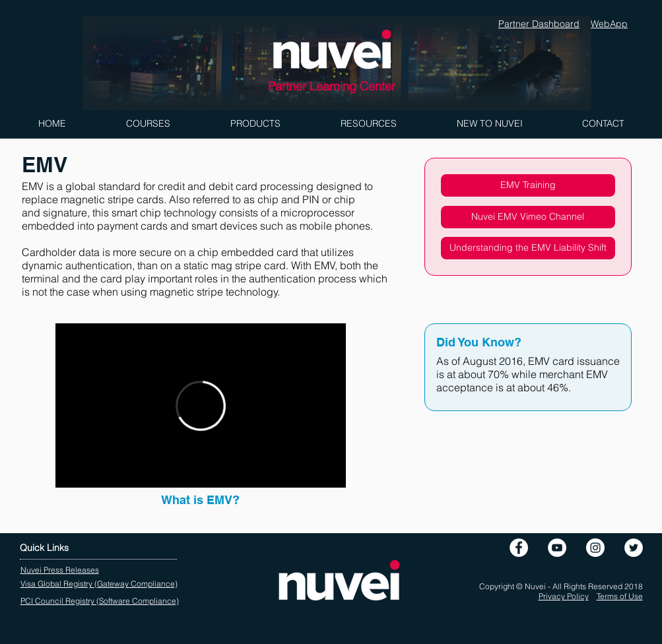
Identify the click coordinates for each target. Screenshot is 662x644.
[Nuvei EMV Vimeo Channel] (528, 217)
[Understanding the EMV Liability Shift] (528, 248)
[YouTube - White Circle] (557, 548)
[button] (148, 124)
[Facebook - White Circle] (519, 548)
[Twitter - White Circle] (634, 548)
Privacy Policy (564, 596)
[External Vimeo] (201, 405)
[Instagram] (595, 548)
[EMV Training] (528, 185)
